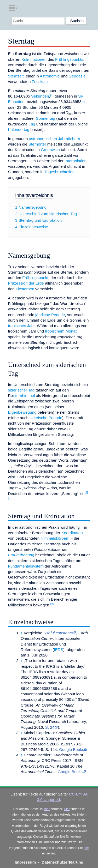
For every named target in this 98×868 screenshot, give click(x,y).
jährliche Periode (50, 315)
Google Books (71, 749)
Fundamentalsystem (26, 566)
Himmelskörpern (55, 538)
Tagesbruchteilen (59, 172)
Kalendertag (19, 129)
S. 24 (50, 727)
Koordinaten (72, 533)
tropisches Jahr (21, 326)
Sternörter (37, 144)
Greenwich (50, 150)
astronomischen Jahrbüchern (55, 139)
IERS (58, 650)
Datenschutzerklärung (62, 862)
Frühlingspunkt (35, 278)
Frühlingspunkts (69, 59)
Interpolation (76, 161)
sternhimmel (24, 396)
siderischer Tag (21, 390)
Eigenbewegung (22, 412)
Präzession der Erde (26, 283)
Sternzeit (16, 76)
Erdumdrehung (21, 555)
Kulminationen (34, 59)
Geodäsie (77, 76)
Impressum (25, 862)
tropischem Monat (61, 331)
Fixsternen (25, 289)
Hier (67, 809)
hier (47, 809)
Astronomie (50, 76)
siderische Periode (46, 418)
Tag (32, 124)
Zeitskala (40, 82)
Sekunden (40, 96)
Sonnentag (46, 118)
